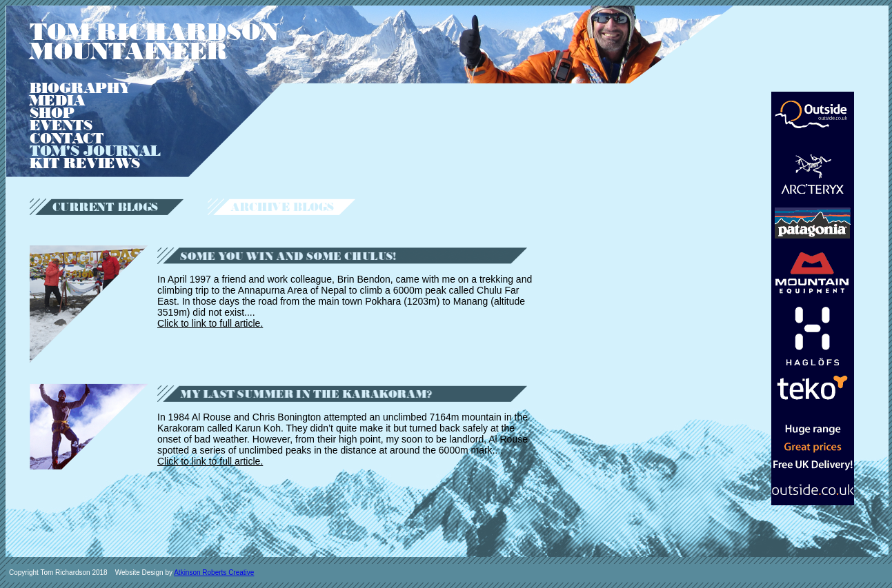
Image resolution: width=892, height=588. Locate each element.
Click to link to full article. (210, 323)
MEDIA (57, 101)
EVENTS (61, 125)
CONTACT (67, 139)
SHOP (52, 113)
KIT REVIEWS (85, 163)
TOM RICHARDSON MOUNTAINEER (154, 42)
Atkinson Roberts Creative (214, 572)
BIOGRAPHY (80, 88)
